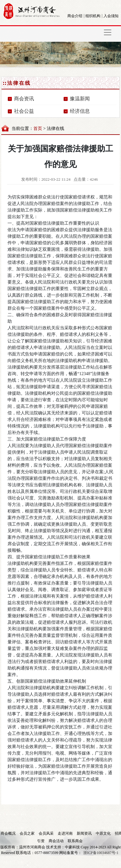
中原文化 (104, 833)
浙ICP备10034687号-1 (101, 853)
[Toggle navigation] (108, 32)
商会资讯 (24, 99)
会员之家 (28, 833)
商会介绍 (75, 16)
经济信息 (80, 111)
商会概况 (9, 833)
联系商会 (75, 841)
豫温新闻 (80, 99)
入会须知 (111, 16)
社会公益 (24, 111)
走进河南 (66, 833)
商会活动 (57, 841)
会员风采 (47, 833)
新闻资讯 (85, 833)
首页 (38, 129)
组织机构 (93, 16)
